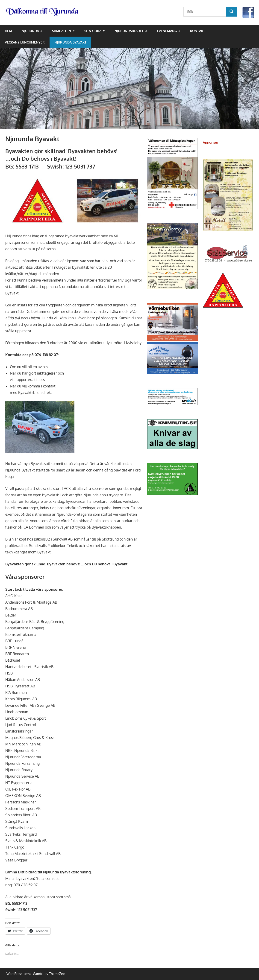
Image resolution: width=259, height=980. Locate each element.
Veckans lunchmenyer (25, 42)
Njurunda (30, 31)
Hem (8, 31)
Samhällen (62, 31)
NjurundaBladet (129, 31)
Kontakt (198, 31)
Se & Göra (93, 31)
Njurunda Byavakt (70, 42)
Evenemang (167, 31)
